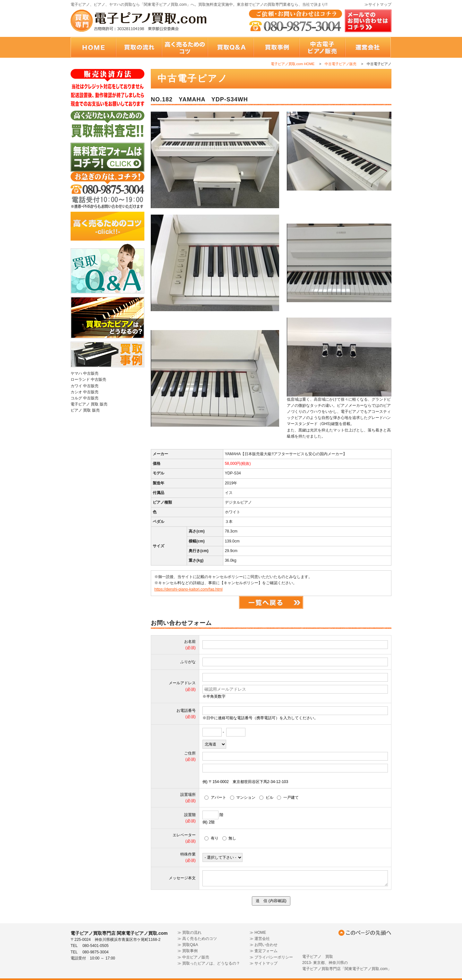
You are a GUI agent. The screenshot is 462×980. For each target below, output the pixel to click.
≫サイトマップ (378, 4)
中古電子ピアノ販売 (341, 64)
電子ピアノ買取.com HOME (293, 64)
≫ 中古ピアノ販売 (193, 957)
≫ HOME (258, 933)
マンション (243, 797)
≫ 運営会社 (260, 939)
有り (211, 838)
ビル (266, 797)
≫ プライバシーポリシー (271, 957)
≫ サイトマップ (264, 963)
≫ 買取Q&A (188, 945)
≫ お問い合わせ (264, 945)
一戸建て (288, 797)
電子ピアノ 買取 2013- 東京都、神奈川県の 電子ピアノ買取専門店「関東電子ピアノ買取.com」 (347, 963)
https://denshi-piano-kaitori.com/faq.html (188, 589)
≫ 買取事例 (188, 951)
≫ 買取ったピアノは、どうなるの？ (209, 963)
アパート (215, 797)
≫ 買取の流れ (189, 933)
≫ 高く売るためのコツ (197, 939)
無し (229, 838)
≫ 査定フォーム (264, 951)
